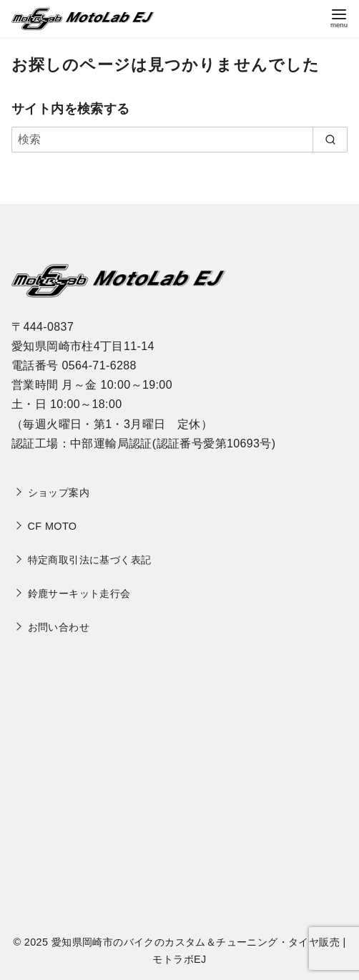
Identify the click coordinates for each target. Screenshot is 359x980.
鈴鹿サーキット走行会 (79, 593)
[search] (330, 140)
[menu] (339, 17)
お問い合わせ (59, 627)
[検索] (179, 140)
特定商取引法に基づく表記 (90, 560)
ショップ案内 (59, 493)
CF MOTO (53, 526)
